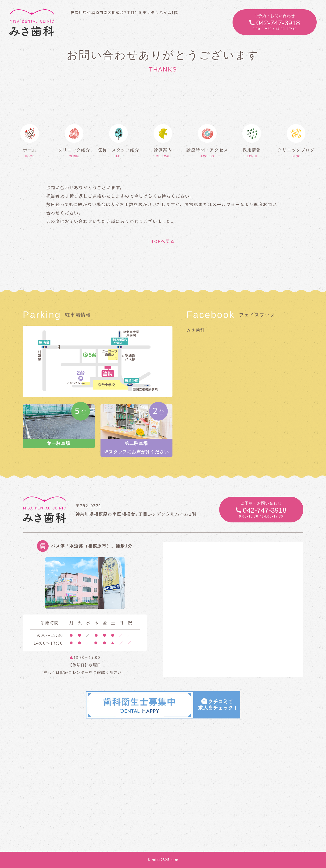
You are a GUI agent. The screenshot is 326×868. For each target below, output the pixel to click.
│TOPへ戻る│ (163, 241)
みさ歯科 (196, 330)
